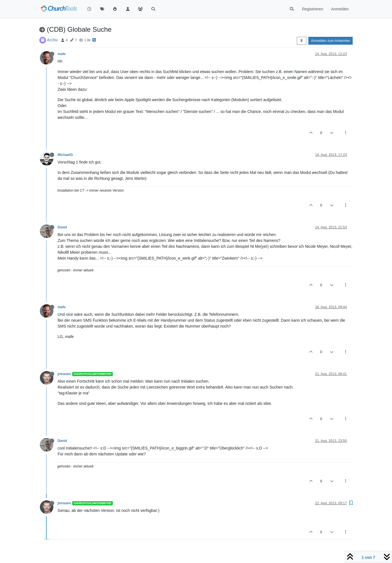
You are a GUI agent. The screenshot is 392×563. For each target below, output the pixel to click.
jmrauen (64, 374)
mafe (62, 54)
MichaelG (65, 155)
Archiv (52, 40)
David (62, 227)
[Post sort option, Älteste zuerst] (301, 41)
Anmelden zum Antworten (331, 41)
